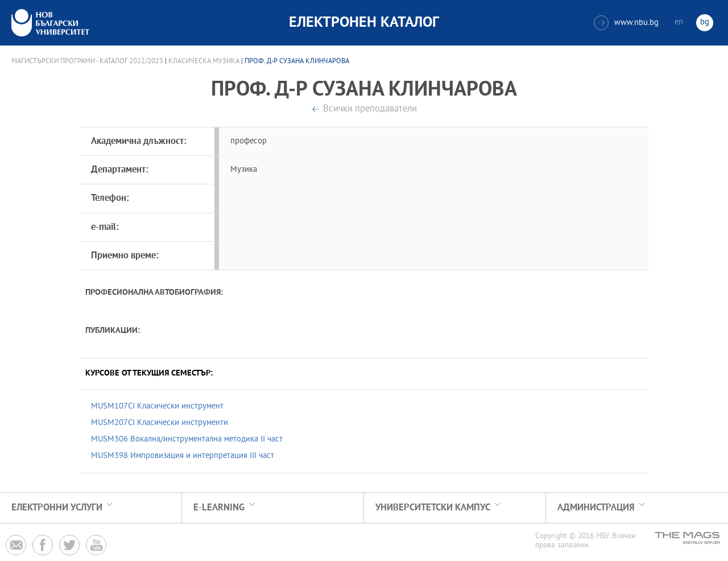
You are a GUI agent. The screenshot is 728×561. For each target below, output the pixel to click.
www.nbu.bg (626, 23)
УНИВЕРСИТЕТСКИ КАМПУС (433, 508)
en (679, 22)
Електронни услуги (57, 508)
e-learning (219, 508)
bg (705, 22)
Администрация (596, 508)
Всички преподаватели (370, 110)
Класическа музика (204, 61)
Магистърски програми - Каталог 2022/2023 (87, 61)
